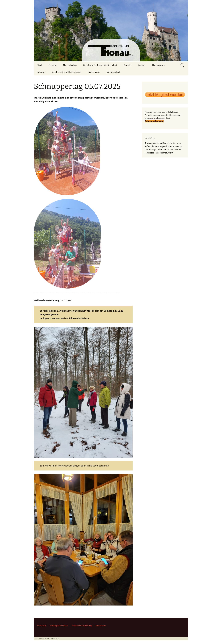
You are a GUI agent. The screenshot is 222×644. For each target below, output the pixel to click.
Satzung (41, 72)
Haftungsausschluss (59, 626)
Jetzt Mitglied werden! (165, 95)
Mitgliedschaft (113, 72)
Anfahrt (142, 65)
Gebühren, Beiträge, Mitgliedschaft (100, 65)
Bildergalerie (94, 72)
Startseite (42, 626)
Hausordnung (159, 65)
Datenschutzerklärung (82, 626)
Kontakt (128, 65)
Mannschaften (70, 65)
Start (39, 65)
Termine (52, 65)
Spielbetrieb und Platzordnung (66, 72)
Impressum (101, 626)
